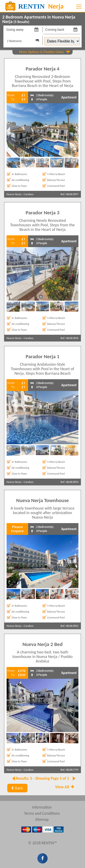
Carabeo (29, 194)
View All (65, 787)
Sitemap (42, 819)
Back (16, 788)
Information (42, 807)
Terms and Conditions (42, 813)
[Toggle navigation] (79, 7)
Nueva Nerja (14, 194)
